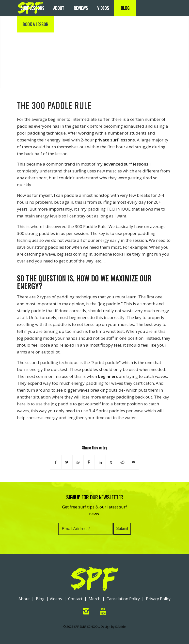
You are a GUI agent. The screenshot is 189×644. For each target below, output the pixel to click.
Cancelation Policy (123, 599)
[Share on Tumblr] (111, 462)
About (24, 599)
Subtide (120, 627)
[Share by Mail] (133, 462)
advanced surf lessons (126, 164)
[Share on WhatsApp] (78, 462)
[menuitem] (32, 8)
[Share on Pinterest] (89, 462)
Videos (56, 599)
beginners (108, 376)
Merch (94, 599)
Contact (75, 599)
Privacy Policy (158, 599)
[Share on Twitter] (67, 462)
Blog (40, 599)
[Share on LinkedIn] (100, 462)
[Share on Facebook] (56, 462)
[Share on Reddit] (122, 462)
